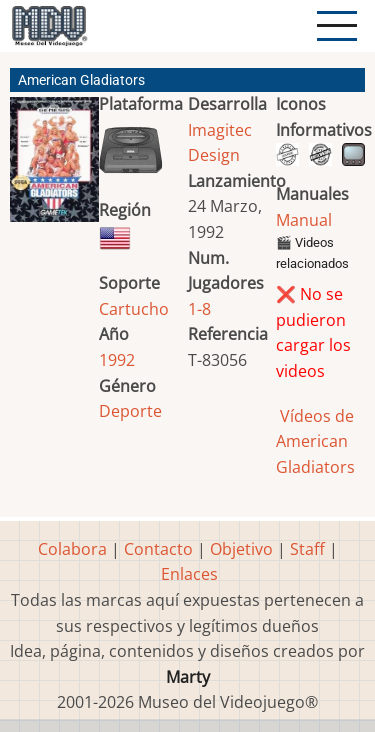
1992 (117, 360)
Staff (307, 549)
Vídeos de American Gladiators (315, 441)
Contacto (158, 549)
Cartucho (134, 309)
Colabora (72, 549)
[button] (54, 167)
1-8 (199, 309)
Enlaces (189, 574)
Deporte (130, 411)
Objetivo (241, 549)
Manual (304, 220)
